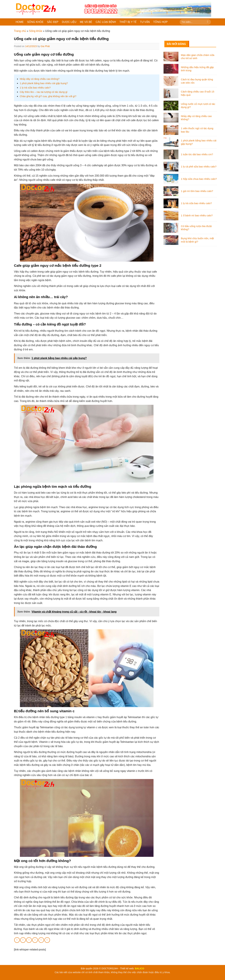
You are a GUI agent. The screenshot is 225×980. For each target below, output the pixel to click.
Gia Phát (45, 46)
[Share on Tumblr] (47, 940)
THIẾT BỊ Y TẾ (128, 22)
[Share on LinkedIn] (41, 940)
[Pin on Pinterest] (35, 940)
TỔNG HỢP (160, 22)
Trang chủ (20, 31)
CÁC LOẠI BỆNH (106, 22)
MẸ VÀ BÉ (86, 22)
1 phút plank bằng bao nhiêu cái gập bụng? (44, 83)
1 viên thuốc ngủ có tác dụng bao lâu (197, 130)
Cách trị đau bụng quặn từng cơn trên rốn (197, 81)
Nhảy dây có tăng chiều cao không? (40, 79)
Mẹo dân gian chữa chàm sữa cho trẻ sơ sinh (198, 57)
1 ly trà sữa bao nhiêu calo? (35, 88)
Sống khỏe (36, 31)
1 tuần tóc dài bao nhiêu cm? (197, 154)
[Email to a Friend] (29, 940)
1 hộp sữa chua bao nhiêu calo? (199, 179)
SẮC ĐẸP (53, 22)
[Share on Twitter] (23, 940)
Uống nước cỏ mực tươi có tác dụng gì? (198, 106)
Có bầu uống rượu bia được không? (196, 228)
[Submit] (208, 22)
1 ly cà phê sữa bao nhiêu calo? (199, 167)
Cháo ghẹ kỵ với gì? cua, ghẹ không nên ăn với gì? (48, 96)
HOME (20, 22)
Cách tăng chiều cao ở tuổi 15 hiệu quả (198, 93)
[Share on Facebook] (17, 940)
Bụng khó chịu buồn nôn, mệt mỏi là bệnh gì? (197, 240)
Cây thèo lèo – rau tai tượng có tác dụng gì (44, 92)
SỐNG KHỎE (35, 22)
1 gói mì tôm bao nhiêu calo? (197, 191)
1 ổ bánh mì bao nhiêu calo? (197, 215)
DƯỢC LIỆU (69, 22)
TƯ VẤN (145, 22)
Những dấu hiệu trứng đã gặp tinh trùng (197, 69)
